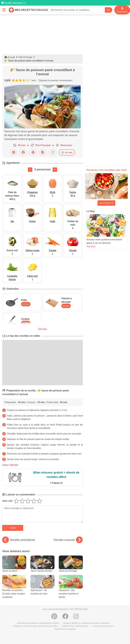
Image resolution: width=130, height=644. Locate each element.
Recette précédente (19, 540)
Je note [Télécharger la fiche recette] (67, 152)
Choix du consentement (103, 626)
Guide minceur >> (15, 3)
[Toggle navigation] (4, 10)
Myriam (14, 465)
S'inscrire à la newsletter (65, 629)
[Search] (109, 10)
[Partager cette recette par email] (14, 152)
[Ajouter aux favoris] (53, 152)
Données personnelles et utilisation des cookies (38, 623)
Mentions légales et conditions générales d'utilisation (86, 623)
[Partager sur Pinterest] (33, 152)
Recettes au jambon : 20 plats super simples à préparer (14, 589)
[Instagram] (76, 618)
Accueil (10, 57)
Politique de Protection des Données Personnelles (35, 626)
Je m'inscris (106, 203)
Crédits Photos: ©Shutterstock (75, 626)
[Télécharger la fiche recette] (43, 152)
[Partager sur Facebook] (23, 152)
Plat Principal (25, 57)
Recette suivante (68, 540)
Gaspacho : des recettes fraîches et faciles (71, 589)
